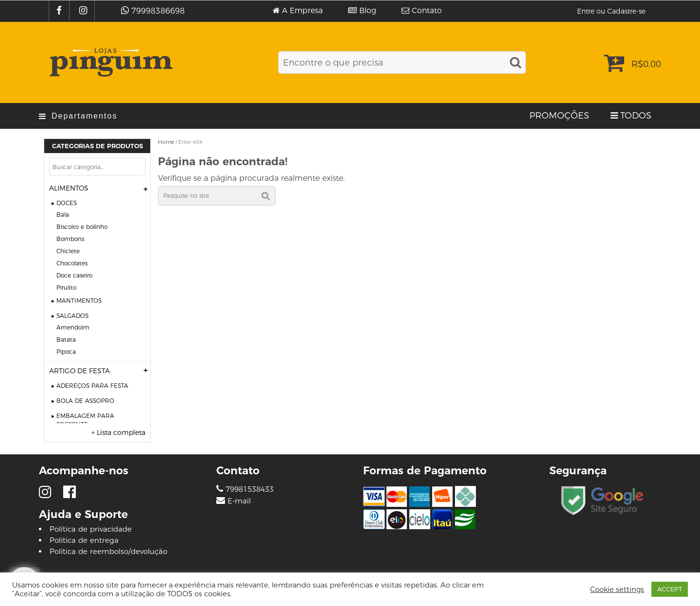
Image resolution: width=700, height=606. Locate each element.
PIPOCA (66, 352)
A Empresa (302, 11)
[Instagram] (84, 11)
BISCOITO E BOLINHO (82, 227)
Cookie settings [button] (617, 589)
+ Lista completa (118, 433)
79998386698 (158, 11)
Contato (427, 11)
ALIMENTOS (69, 188)
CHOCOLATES (72, 263)
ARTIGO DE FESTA (79, 371)
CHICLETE (68, 251)
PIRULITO (66, 287)
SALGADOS (72, 316)
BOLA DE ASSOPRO (85, 401)
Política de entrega (84, 540)
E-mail (239, 501)
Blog (368, 11)
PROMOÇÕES (559, 116)
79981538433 (245, 489)
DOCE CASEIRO (74, 275)
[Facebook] (60, 11)
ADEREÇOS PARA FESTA (92, 386)
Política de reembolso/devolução (108, 551)
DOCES (67, 203)
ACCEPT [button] (670, 589)
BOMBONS (70, 239)
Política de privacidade (91, 529)
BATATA (66, 339)
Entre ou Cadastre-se (611, 11)
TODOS (636, 116)
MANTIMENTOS (79, 301)
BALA (63, 215)
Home (166, 142)
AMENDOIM (73, 327)
